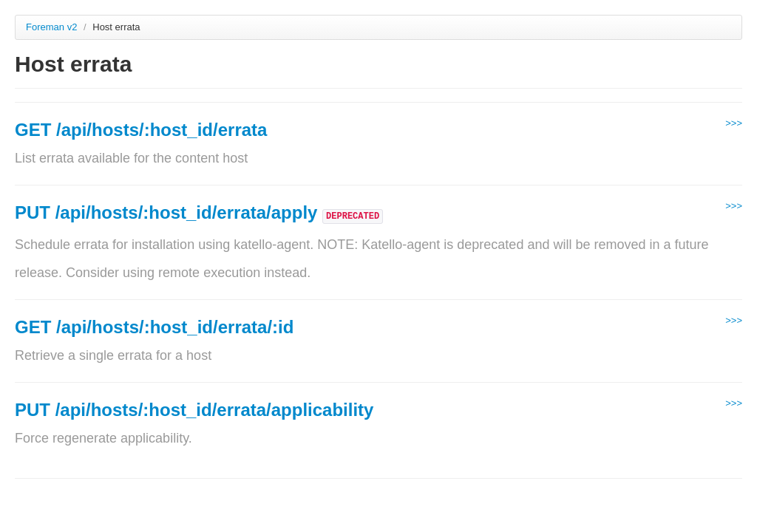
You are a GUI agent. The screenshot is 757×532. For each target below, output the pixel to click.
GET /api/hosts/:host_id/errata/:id (154, 327)
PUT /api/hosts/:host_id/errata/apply (169, 212)
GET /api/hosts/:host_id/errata (141, 130)
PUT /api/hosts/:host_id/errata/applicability (194, 410)
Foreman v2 (51, 27)
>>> (734, 123)
